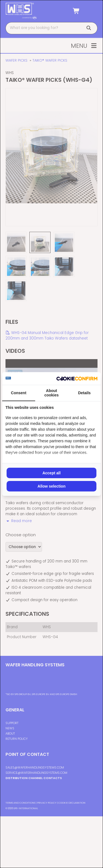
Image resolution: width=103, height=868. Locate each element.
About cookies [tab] (51, 393)
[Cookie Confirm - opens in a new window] (77, 378)
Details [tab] (84, 393)
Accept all (51, 473)
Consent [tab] (19, 393)
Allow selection (52, 486)
